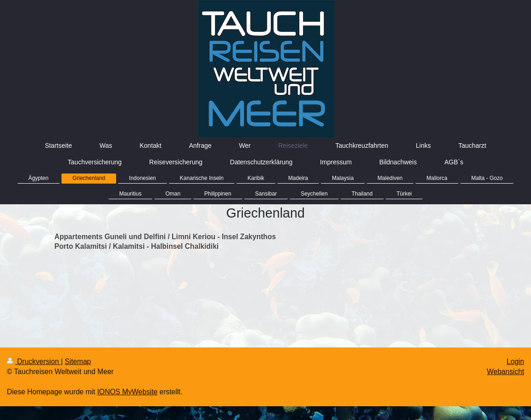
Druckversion (34, 361)
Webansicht (506, 372)
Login (515, 361)
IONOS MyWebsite (127, 392)
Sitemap (78, 361)
